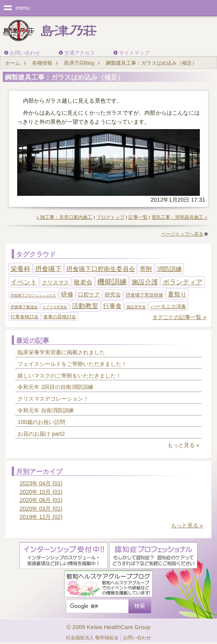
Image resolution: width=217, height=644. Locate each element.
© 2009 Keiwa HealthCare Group (108, 627)
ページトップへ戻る (184, 234)
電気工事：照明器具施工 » (180, 217)
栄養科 (20, 269)
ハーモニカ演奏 (168, 306)
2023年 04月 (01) (41, 483)
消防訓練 (169, 269)
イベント (24, 282)
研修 (67, 294)
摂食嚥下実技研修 (144, 295)
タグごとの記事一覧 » (179, 317)
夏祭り (177, 294)
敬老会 (83, 282)
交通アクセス (80, 53)
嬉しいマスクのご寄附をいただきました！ (69, 376)
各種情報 (42, 63)
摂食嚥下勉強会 (24, 307)
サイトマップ (134, 53)
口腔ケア (89, 295)
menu (23, 8)
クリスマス (55, 282)
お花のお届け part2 (41, 434)
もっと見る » (183, 445)
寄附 (146, 269)
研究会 (113, 295)
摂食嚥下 (48, 269)
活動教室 (85, 306)
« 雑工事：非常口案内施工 (64, 217)
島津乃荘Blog (79, 63)
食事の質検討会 (60, 317)
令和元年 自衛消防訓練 (46, 410)
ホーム (13, 63)
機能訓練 (112, 282)
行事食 (112, 306)
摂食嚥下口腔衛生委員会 (101, 269)
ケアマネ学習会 (55, 307)
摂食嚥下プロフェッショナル (33, 295)
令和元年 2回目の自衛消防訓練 (55, 387)
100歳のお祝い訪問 (41, 422)
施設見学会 (136, 307)
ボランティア (183, 282)
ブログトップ (111, 217)
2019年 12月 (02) (41, 517)
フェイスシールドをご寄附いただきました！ (72, 364)
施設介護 (145, 282)
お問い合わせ (25, 53)
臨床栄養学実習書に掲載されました (61, 352)
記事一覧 (138, 217)
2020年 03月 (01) (41, 509)
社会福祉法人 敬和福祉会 (92, 638)
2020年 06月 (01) (41, 500)
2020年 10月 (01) (41, 492)
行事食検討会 (25, 317)
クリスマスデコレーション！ (53, 399)
